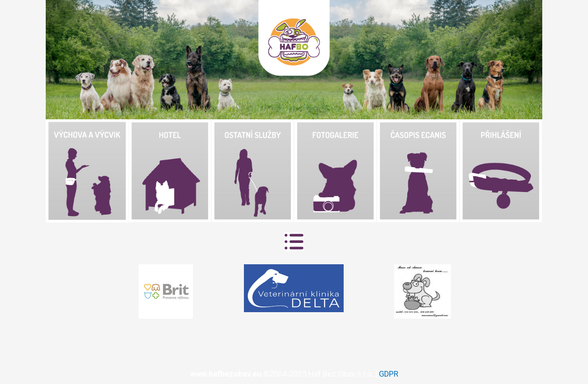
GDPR (389, 374)
